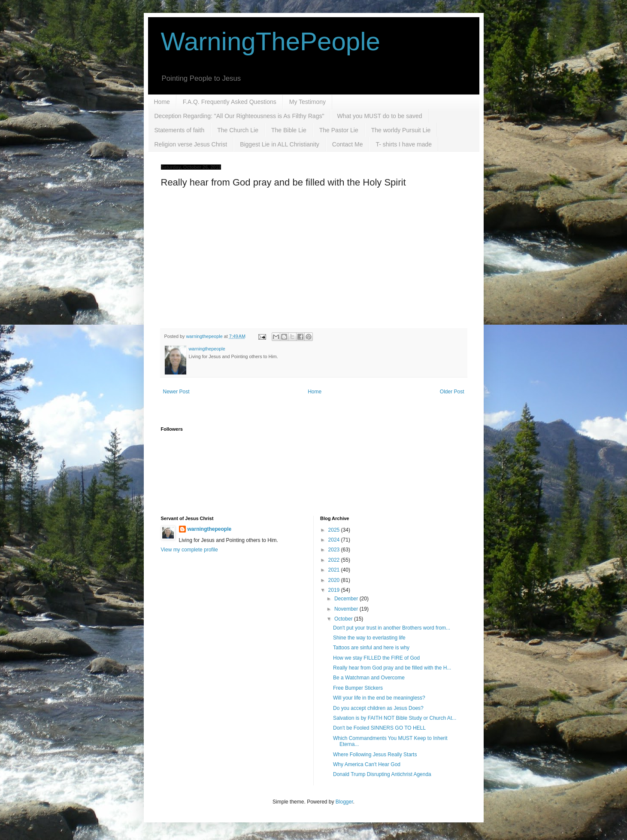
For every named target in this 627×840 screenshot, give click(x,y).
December (347, 599)
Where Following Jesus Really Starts (375, 755)
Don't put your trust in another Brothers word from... (392, 628)
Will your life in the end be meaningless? (379, 698)
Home (162, 102)
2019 (335, 590)
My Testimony (307, 102)
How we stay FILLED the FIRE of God (376, 658)
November (347, 609)
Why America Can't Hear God (367, 764)
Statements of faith (180, 130)
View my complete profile (189, 550)
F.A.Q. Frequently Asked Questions (230, 102)
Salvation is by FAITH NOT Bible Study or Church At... (395, 718)
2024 (335, 540)
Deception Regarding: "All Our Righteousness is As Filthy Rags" (239, 116)
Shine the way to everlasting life (369, 638)
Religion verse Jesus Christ (191, 144)
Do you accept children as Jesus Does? (378, 708)
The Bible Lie (289, 130)
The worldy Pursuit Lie (401, 130)
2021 (335, 570)
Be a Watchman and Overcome (369, 678)
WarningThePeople (271, 41)
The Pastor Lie (339, 130)
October (344, 619)
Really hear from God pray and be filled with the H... (392, 668)
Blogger (344, 802)
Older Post (452, 392)
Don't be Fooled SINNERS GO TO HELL (379, 728)
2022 (335, 560)
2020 (335, 580)
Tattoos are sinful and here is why (371, 648)
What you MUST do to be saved (379, 116)
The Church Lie (238, 130)
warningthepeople (210, 529)
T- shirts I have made (404, 144)
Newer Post (176, 392)
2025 (335, 530)
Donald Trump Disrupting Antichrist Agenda (382, 774)
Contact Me (348, 144)
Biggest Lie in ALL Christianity (280, 144)
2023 (335, 550)
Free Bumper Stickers (358, 688)
